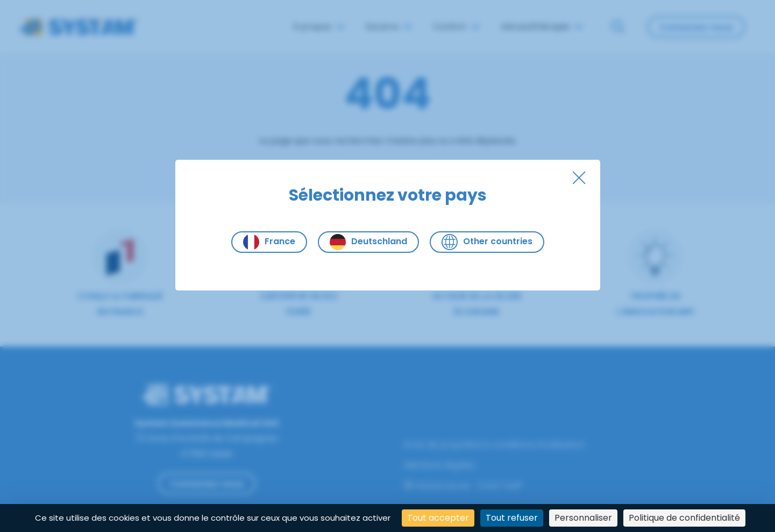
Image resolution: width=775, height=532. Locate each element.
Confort (456, 27)
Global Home (437, 486)
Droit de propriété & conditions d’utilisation (494, 445)
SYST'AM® (502, 486)
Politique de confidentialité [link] (684, 518)
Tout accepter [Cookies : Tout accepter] (438, 518)
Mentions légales (439, 465)
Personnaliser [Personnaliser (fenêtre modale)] (583, 518)
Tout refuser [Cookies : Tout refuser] (512, 518)
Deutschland (368, 242)
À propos (318, 27)
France (269, 242)
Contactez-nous (696, 27)
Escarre (389, 27)
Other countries (487, 242)
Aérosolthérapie (542, 27)
